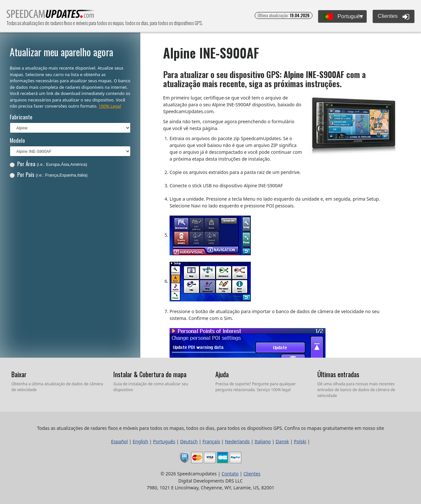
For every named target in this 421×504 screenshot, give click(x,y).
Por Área (49, 164)
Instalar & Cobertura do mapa (150, 374)
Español (120, 441)
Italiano (263, 441)
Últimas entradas (338, 374)
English (140, 441)
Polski (300, 441)
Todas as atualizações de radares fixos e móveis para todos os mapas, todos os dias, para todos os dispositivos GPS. (51, 16)
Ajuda (222, 374)
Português (343, 17)
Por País (49, 174)
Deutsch (189, 441)
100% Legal (110, 106)
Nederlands (237, 441)
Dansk (282, 441)
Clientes (394, 17)
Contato (230, 474)
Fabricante (21, 117)
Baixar (19, 374)
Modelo (17, 140)
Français (211, 441)
